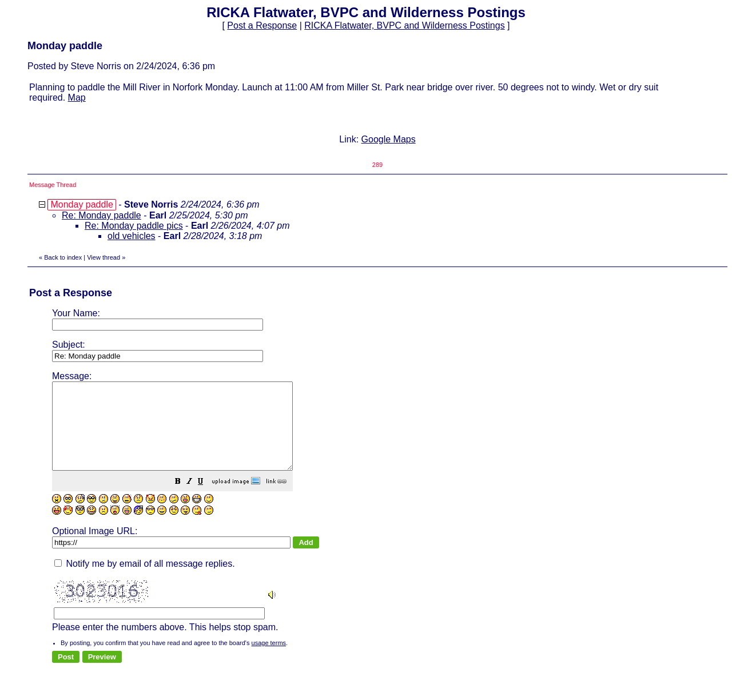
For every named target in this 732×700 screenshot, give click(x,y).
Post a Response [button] (262, 25)
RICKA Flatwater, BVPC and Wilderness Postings (404, 25)
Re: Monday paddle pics (134, 226)
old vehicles (132, 236)
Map (77, 98)
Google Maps (389, 139)
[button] (206, 500)
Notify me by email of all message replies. (145, 581)
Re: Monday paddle (102, 215)
